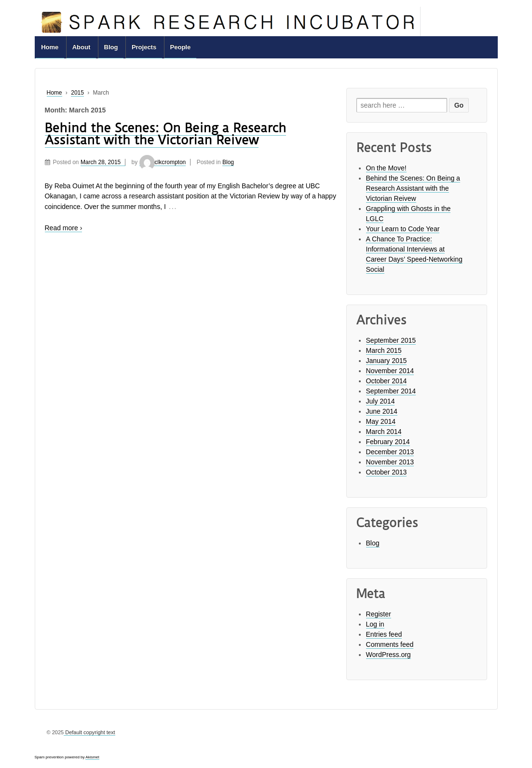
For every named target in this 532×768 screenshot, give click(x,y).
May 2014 (381, 421)
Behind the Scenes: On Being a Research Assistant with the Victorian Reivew (166, 134)
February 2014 (388, 442)
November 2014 (390, 371)
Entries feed (384, 634)
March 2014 (384, 432)
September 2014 (391, 391)
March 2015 (384, 350)
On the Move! (386, 168)
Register (379, 614)
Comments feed (390, 644)
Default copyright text (89, 732)
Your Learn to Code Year (403, 229)
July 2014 (381, 401)
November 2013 (390, 462)
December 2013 (390, 452)
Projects (144, 47)
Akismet (92, 757)
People (181, 47)
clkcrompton (163, 162)
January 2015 (387, 361)
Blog (111, 47)
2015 (77, 93)
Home (50, 47)
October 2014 (387, 381)
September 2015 (391, 340)
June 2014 (382, 411)
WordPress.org (389, 655)
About (82, 47)
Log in (375, 624)
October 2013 (387, 472)
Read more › (64, 228)
